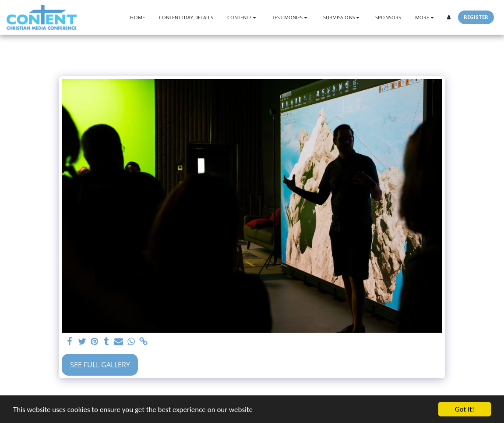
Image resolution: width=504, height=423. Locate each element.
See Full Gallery (100, 365)
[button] (243, 17)
